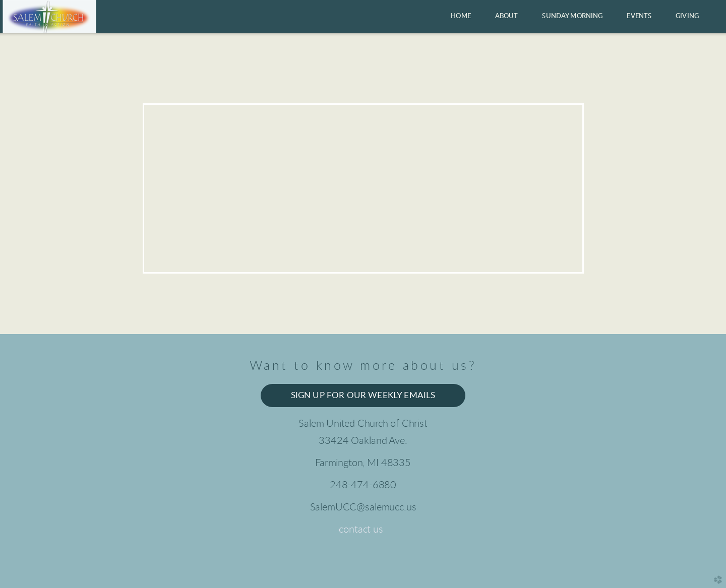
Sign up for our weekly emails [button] (363, 396)
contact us (361, 530)
